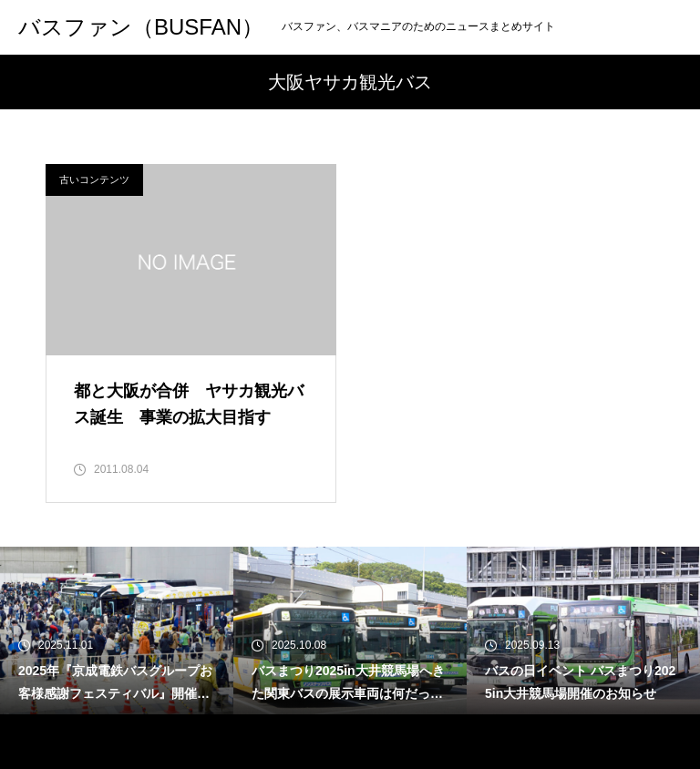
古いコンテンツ (94, 179)
